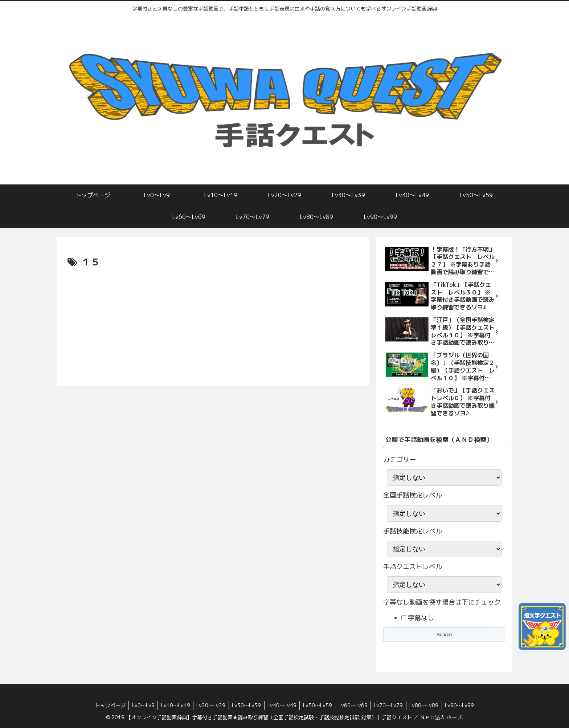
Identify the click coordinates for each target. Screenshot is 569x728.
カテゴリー (400, 459)
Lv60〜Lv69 (355, 705)
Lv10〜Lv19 (172, 705)
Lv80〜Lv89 (429, 705)
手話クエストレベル (413, 567)
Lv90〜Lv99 (465, 705)
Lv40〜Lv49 (282, 705)
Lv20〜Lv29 (209, 705)
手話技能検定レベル (413, 531)
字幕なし (420, 618)
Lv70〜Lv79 (392, 705)
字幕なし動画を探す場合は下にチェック (442, 602)
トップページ (105, 705)
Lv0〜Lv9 (139, 705)
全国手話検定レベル (413, 495)
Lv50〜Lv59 (319, 705)
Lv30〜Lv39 (245, 705)
